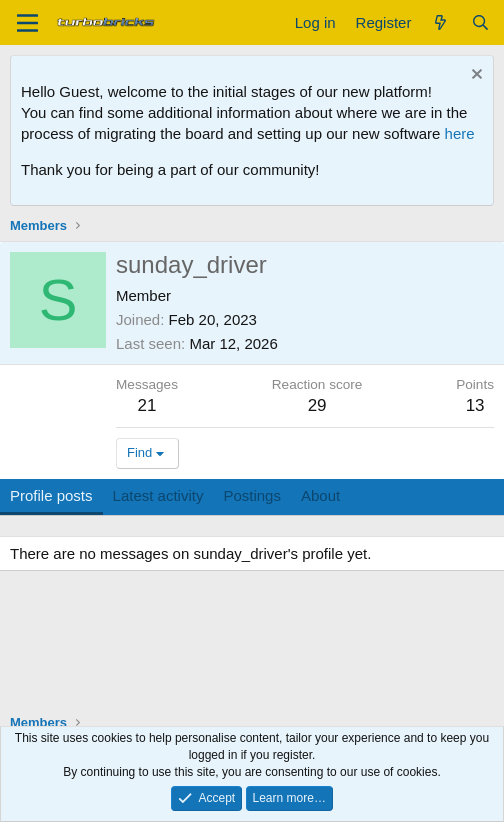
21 (147, 405)
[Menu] (27, 23)
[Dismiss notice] (474, 76)
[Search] (480, 22)
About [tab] (320, 495)
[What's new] (440, 22)
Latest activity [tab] (158, 495)
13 (475, 405)
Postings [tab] (252, 495)
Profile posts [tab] (51, 495)
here (460, 133)
